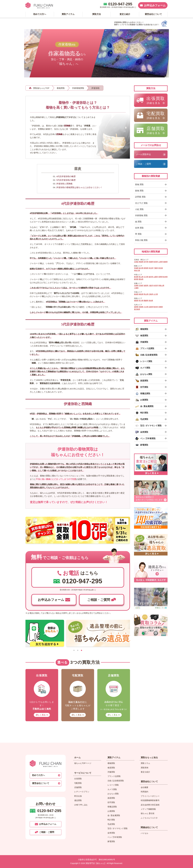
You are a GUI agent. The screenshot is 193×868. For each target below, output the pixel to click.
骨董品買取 (112, 807)
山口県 (156, 294)
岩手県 (146, 262)
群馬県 (146, 268)
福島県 (165, 262)
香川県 (141, 301)
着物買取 (111, 763)
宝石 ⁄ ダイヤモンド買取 (118, 828)
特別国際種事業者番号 (150, 800)
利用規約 (144, 792)
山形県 (160, 262)
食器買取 (111, 768)
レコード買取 (113, 785)
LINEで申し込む (81, 805)
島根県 (136, 294)
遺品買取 (78, 800)
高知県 (151, 301)
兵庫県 (136, 286)
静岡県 (136, 279)
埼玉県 (151, 268)
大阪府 (151, 286)
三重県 (136, 288)
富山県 (141, 277)
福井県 (151, 277)
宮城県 (151, 262)
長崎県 (141, 307)
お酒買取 (111, 811)
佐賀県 (151, 307)
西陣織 (67, 126)
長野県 (160, 277)
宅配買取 (78, 783)
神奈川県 (137, 271)
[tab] (74, 650)
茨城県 (136, 268)
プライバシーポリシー (150, 796)
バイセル (144, 833)
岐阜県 (165, 277)
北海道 (136, 262)
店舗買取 (78, 787)
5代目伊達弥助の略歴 (66, 180)
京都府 (141, 286)
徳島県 (136, 301)
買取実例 (144, 768)
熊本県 (156, 307)
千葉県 (156, 268)
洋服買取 (111, 772)
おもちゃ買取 (113, 794)
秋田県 (156, 262)
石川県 (146, 277)
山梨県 (156, 277)
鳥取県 (141, 294)
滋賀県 (146, 286)
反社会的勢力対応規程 (150, 805)
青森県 (141, 262)
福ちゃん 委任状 (148, 813)
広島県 (151, 294)
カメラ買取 (112, 789)
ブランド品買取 (114, 776)
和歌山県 (161, 286)
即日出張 (78, 796)
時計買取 (111, 820)
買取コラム (145, 763)
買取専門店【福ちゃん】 (96, 863)
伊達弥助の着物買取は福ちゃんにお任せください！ (79, 187)
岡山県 (146, 294)
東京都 (160, 268)
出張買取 (78, 779)
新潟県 (136, 277)
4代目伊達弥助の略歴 (66, 176)
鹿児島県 (137, 309)
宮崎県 (160, 307)
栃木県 (141, 268)
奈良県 (156, 286)
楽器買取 (111, 798)
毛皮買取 (111, 824)
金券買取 (111, 833)
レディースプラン (82, 792)
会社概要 (144, 787)
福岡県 (136, 307)
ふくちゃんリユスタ (149, 818)
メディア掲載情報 (148, 809)
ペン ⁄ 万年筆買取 (115, 837)
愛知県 (141, 279)
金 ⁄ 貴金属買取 (114, 815)
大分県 (146, 307)
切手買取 (111, 802)
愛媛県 (146, 301)
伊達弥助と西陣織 (64, 184)
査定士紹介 (145, 772)
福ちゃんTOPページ (83, 763)
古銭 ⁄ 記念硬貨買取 (116, 781)
